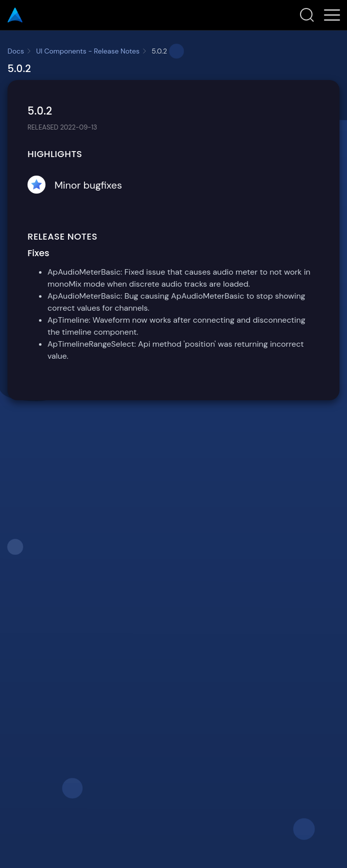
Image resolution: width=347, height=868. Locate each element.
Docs (16, 51)
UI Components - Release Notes (88, 51)
